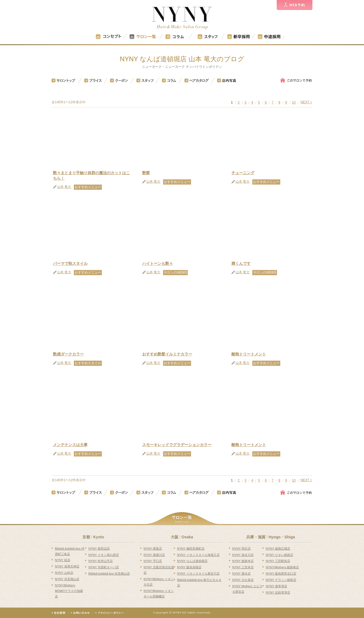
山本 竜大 (64, 187)
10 (294, 103)
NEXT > (306, 102)
